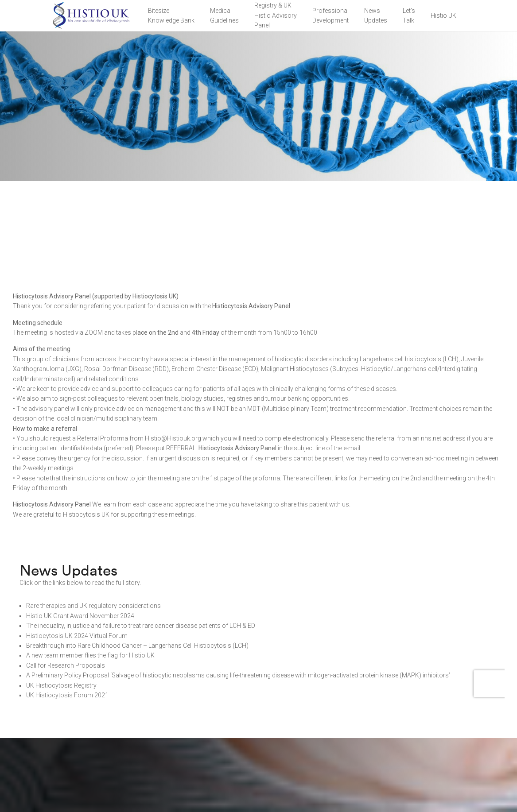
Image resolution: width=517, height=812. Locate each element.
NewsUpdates (376, 15)
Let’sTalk (409, 15)
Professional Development (330, 15)
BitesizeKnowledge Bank (171, 15)
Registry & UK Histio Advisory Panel (276, 15)
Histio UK (443, 15)
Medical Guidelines (224, 15)
